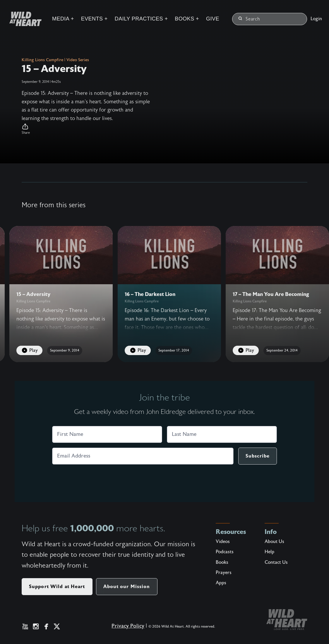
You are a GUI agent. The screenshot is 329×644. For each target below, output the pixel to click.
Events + (94, 19)
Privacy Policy (128, 626)
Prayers (224, 573)
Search (249, 19)
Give (213, 19)
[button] (86, 129)
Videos (223, 542)
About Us (274, 542)
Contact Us (276, 562)
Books (222, 562)
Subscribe (258, 456)
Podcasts (225, 552)
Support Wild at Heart (57, 586)
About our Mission (127, 586)
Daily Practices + (141, 19)
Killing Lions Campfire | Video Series (55, 60)
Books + (187, 19)
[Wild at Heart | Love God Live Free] (23, 19)
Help (269, 552)
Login (316, 19)
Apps (221, 583)
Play (29, 350)
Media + (63, 19)
